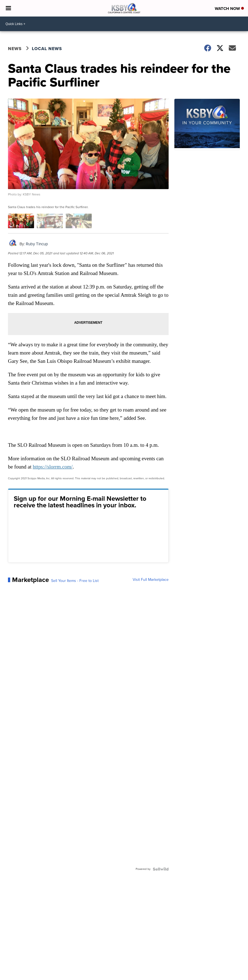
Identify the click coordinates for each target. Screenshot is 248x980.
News (15, 49)
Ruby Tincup (37, 244)
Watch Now (229, 9)
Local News (47, 49)
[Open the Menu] (8, 8)
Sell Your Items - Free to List (75, 581)
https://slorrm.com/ (53, 467)
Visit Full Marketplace (151, 580)
